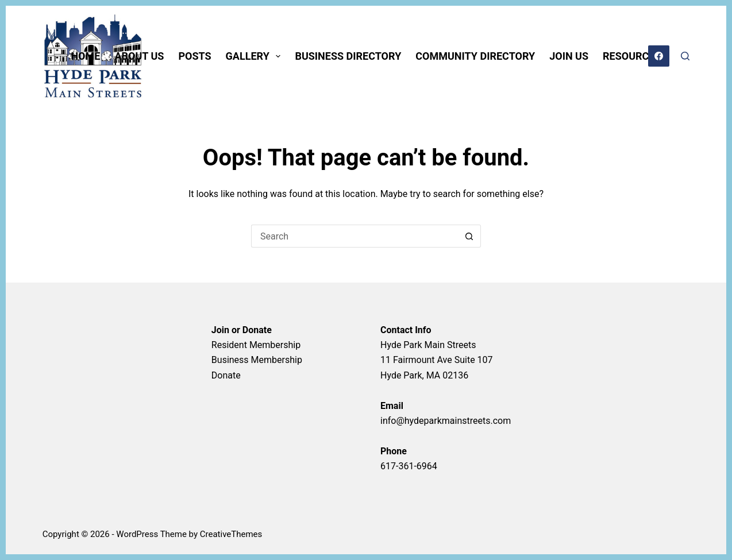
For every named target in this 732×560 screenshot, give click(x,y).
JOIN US (569, 56)
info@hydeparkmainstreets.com (446, 421)
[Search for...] (355, 236)
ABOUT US (139, 56)
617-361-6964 (409, 466)
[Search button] (469, 236)
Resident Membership (256, 345)
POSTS (194, 56)
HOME (85, 56)
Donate (226, 375)
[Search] (685, 56)
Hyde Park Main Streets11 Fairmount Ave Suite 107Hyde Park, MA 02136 (437, 360)
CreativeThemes (231, 534)
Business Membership (257, 360)
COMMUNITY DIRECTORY (475, 56)
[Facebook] (659, 56)
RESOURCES (632, 56)
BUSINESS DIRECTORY (348, 56)
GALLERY (256, 56)
